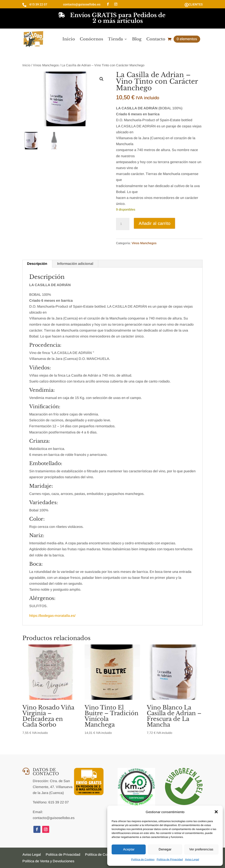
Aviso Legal (192, 859)
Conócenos (91, 39)
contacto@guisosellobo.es (82, 4)
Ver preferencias (201, 849)
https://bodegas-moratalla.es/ (52, 616)
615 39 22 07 (38, 4)
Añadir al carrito (154, 223)
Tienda (115, 39)
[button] (216, 812)
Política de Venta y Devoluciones (48, 861)
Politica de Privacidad (170, 859)
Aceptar (129, 849)
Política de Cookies (143, 859)
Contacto (156, 39)
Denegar (165, 849)
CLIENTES (196, 4)
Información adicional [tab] (75, 264)
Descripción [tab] (37, 264)
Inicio (69, 39)
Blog (137, 39)
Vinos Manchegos (46, 65)
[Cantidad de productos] (123, 224)
